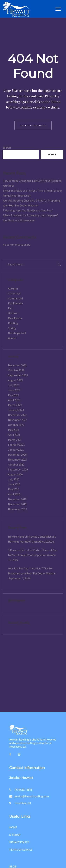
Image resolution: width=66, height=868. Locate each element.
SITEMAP (15, 835)
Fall (10, 308)
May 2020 (14, 489)
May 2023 (14, 395)
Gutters (13, 313)
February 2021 (16, 445)
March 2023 (15, 405)
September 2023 (18, 375)
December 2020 (17, 455)
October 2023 (16, 370)
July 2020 (14, 479)
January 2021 (16, 450)
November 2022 (18, 420)
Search (7, 147)
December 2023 (17, 365)
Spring (12, 328)
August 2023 (15, 380)
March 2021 (15, 440)
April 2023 (14, 400)
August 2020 (15, 474)
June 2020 (14, 484)
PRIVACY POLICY (19, 842)
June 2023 (14, 390)
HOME (13, 827)
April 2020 (14, 494)
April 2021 (14, 435)
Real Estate (15, 318)
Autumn (13, 288)
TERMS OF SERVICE (21, 850)
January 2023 (16, 410)
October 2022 (16, 425)
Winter (12, 338)
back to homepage (33, 125)
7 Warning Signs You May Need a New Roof (28, 210)
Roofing (13, 323)
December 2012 (17, 504)
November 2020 (18, 459)
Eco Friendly (15, 303)
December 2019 (17, 499)
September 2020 (18, 469)
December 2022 (17, 415)
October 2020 (16, 464)
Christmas (14, 293)
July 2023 (14, 385)
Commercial (15, 298)
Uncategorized (17, 333)
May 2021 (14, 430)
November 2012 (18, 509)
